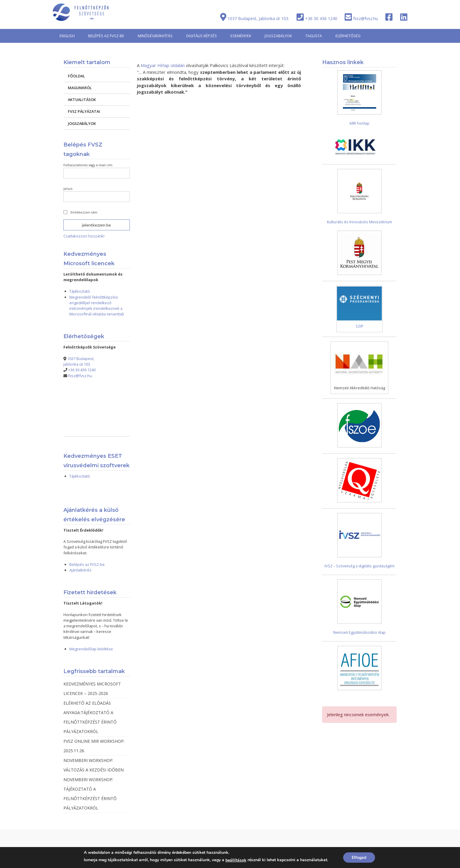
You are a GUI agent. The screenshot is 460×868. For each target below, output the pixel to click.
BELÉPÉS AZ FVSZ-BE (106, 36)
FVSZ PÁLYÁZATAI (84, 111)
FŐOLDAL (76, 76)
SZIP (360, 326)
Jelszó (68, 189)
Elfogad (359, 858)
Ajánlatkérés (80, 570)
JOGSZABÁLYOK (278, 36)
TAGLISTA (314, 36)
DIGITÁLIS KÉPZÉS (202, 36)
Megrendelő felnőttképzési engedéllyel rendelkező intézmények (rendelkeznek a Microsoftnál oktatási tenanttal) (96, 306)
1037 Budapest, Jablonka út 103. (258, 18)
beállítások (236, 860)
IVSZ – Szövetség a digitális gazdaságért (360, 566)
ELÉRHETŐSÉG (348, 36)
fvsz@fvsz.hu (366, 18)
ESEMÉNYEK (241, 36)
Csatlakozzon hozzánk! (84, 236)
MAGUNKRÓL (80, 88)
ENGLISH (67, 36)
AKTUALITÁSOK (82, 100)
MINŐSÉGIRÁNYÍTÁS (155, 36)
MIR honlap (360, 123)
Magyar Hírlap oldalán (163, 65)
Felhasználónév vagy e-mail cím (88, 165)
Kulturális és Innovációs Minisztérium (360, 222)
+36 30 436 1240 (321, 18)
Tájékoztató (80, 291)
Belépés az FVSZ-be (87, 564)
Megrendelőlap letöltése (91, 649)
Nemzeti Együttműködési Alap (359, 632)
